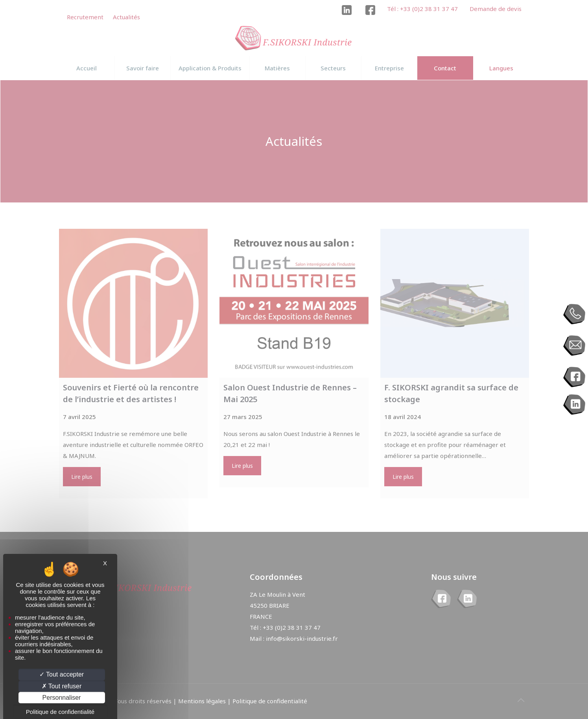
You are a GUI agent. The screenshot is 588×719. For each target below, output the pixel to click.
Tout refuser (62, 686)
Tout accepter (62, 674)
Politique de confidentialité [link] (60, 712)
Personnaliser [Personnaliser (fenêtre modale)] (62, 698)
